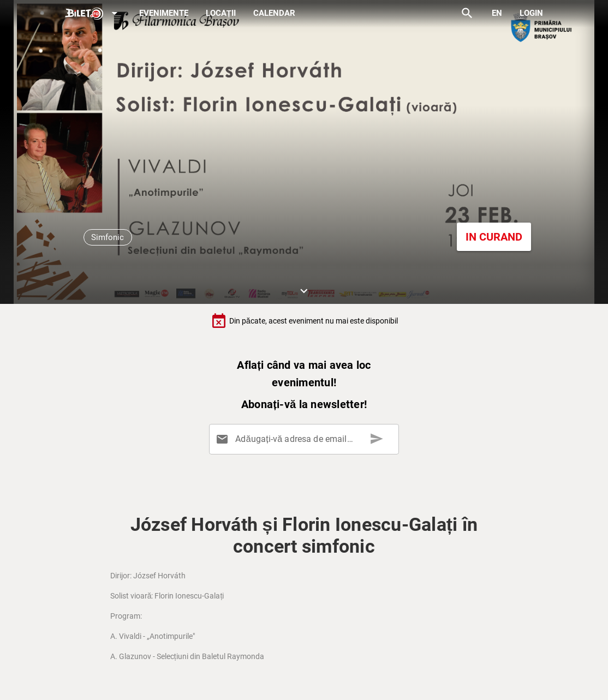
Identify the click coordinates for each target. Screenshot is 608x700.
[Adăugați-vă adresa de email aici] (306, 439)
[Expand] (93, 14)
